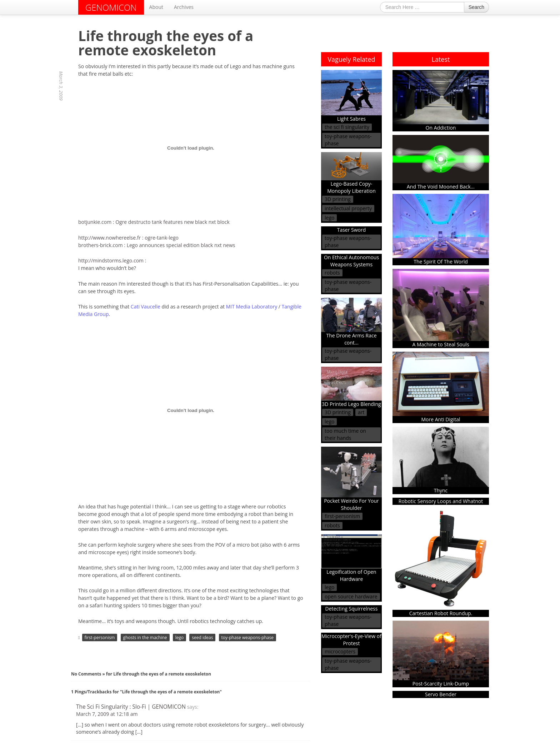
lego (180, 637)
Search (476, 7)
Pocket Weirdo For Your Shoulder (351, 479)
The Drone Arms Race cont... (351, 322)
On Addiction (441, 101)
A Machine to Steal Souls (441, 308)
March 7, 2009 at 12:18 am (107, 714)
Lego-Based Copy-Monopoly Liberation (351, 173)
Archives (184, 7)
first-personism (100, 637)
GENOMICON (111, 7)
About (156, 7)
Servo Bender (441, 694)
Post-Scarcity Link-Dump (441, 654)
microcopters (340, 651)
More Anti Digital (441, 387)
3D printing (338, 199)
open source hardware (351, 596)
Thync (441, 460)
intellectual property (348, 208)
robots (332, 273)
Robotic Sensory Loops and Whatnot (441, 501)
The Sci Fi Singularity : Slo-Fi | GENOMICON (131, 707)
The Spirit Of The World (441, 229)
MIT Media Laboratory (252, 307)
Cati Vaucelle (146, 307)
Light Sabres (351, 96)
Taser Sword (352, 230)
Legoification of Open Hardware (351, 558)
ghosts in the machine (145, 637)
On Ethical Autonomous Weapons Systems (351, 261)
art (361, 412)
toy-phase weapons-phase (247, 637)
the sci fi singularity (347, 127)
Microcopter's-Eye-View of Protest (351, 640)
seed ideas (202, 637)
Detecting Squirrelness (352, 609)
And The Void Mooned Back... (441, 162)
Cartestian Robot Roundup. (441, 563)
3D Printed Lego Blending (351, 387)
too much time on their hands (345, 434)
